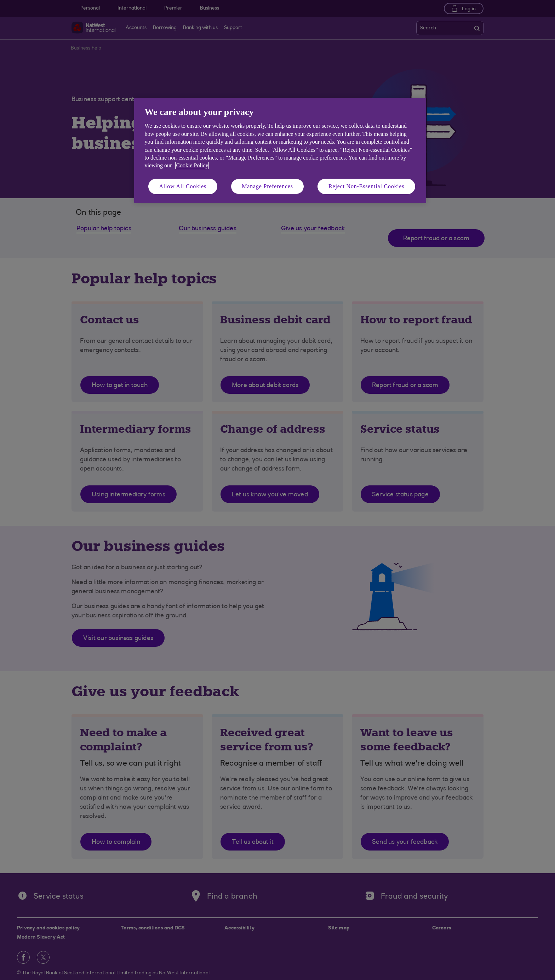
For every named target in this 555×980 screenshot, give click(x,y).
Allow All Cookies (183, 186)
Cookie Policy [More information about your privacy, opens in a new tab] (192, 165)
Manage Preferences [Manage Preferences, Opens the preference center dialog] (267, 186)
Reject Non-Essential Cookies (366, 186)
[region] (280, 151)
